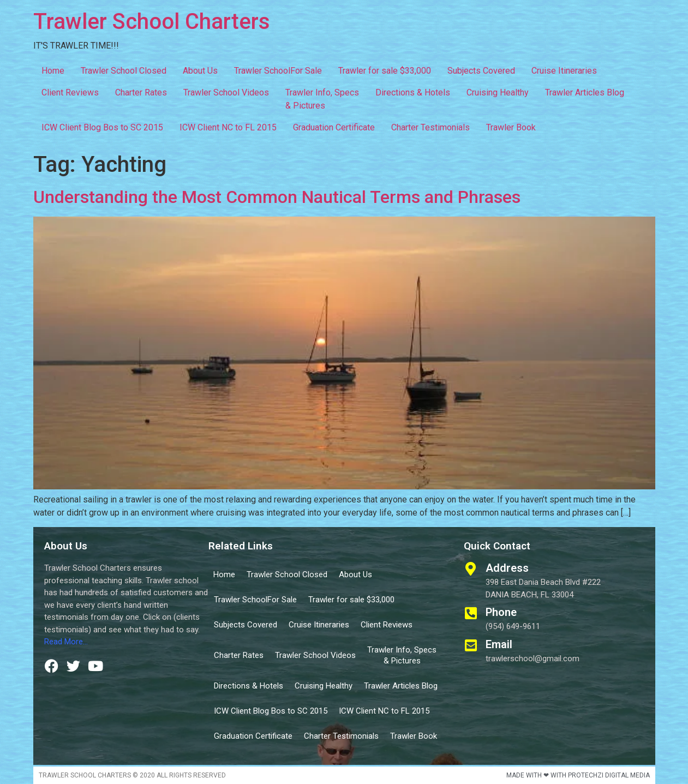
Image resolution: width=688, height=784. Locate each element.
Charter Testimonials (430, 127)
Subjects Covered (481, 71)
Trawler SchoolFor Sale (278, 71)
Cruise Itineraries (564, 71)
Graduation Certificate (334, 127)
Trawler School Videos (226, 92)
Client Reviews (70, 92)
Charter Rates (141, 92)
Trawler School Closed (124, 71)
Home (53, 71)
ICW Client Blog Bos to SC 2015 (102, 127)
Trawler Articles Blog (585, 92)
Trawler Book (511, 127)
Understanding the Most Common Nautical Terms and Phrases (277, 197)
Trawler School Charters (152, 22)
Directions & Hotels (413, 92)
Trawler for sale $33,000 (385, 71)
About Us (200, 71)
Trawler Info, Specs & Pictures (322, 99)
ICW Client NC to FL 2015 (228, 127)
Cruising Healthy (498, 92)
